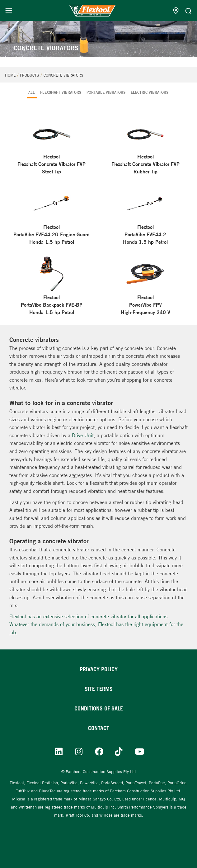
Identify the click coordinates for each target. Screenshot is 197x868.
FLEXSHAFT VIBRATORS (61, 92)
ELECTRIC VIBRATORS (150, 92)
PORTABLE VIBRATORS (106, 92)
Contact (99, 728)
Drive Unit (83, 435)
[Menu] (9, 11)
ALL (32, 92)
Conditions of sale (99, 708)
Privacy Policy (99, 669)
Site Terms (99, 689)
